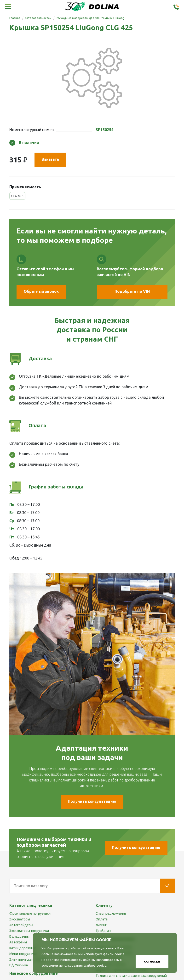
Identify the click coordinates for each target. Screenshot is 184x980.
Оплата (102, 919)
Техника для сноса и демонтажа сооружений (131, 976)
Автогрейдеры (21, 925)
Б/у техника (19, 965)
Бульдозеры (19, 936)
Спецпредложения (111, 914)
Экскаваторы (20, 919)
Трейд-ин (103, 931)
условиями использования (62, 966)
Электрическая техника (28, 959)
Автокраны (18, 942)
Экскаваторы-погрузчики (29, 931)
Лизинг (101, 925)
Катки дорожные (23, 948)
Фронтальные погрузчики (30, 914)
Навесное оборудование (34, 973)
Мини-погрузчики (23, 954)
